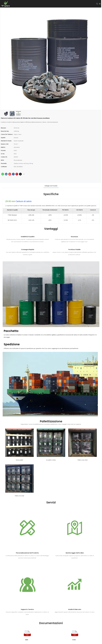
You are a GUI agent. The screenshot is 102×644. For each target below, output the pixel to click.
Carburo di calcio (24, 201)
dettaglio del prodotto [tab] (51, 186)
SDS (27, 640)
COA (74, 640)
